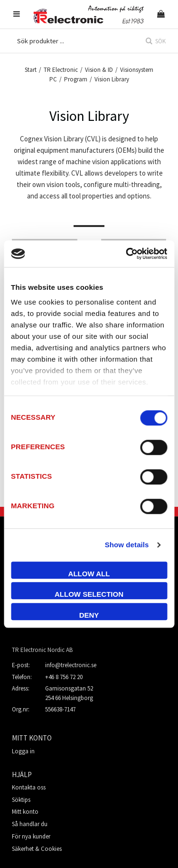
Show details (127, 545)
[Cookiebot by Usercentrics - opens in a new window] (127, 254)
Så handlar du (30, 824)
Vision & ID (99, 70)
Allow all (89, 574)
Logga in (23, 751)
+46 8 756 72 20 (64, 677)
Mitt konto (25, 812)
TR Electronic (61, 70)
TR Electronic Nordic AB (42, 650)
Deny (89, 615)
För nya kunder (31, 836)
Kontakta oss (29, 787)
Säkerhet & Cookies (37, 849)
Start (31, 70)
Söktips (21, 800)
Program (76, 79)
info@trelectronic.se (71, 665)
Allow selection (89, 594)
